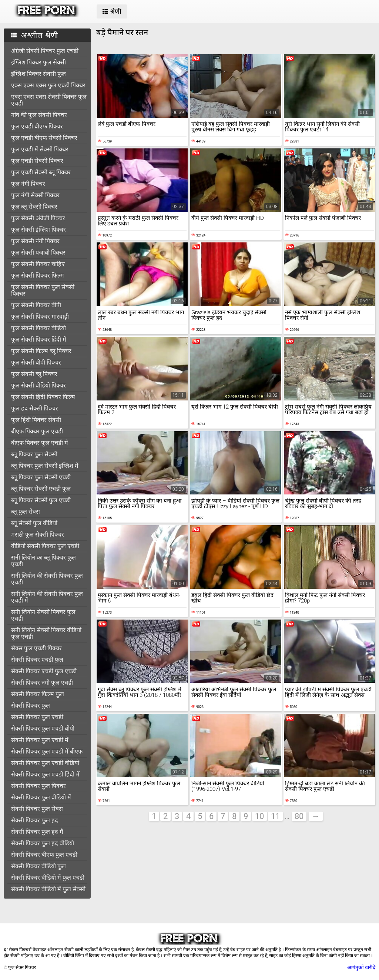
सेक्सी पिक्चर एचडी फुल (37, 660)
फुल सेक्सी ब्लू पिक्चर (34, 374)
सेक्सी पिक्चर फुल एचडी (37, 717)
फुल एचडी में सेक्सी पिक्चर (40, 149)
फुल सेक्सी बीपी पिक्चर (36, 363)
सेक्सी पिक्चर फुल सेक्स (37, 809)
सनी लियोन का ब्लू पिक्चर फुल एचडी (43, 561)
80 (299, 816)
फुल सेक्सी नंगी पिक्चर (35, 241)
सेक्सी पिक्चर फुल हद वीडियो (43, 843)
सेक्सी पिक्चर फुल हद (35, 820)
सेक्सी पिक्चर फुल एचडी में (40, 740)
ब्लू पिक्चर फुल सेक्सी (34, 454)
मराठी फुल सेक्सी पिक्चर (38, 535)
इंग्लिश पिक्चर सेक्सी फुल (38, 74)
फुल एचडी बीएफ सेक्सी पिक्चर (44, 138)
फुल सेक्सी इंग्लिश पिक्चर (38, 230)
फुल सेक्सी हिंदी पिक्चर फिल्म (43, 397)
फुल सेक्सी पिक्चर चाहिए (38, 264)
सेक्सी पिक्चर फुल (31, 706)
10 (259, 816)
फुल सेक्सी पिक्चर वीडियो (38, 328)
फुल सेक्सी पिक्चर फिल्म (38, 276)
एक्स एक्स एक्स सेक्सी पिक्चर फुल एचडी (49, 100)
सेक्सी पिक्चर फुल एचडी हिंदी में (45, 774)
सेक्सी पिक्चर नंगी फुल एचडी (42, 683)
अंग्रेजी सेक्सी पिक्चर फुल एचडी (45, 51)
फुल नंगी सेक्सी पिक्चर (35, 195)
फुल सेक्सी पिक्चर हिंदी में (39, 340)
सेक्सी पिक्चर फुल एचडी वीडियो (45, 763)
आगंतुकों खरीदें (361, 967)
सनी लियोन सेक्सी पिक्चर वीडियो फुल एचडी (46, 633)
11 (275, 816)
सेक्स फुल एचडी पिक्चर (36, 648)
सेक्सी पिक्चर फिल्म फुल (38, 694)
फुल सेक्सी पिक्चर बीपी (36, 305)
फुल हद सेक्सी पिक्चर (35, 408)
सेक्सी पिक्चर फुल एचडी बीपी (43, 729)
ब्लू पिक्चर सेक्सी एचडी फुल (41, 489)
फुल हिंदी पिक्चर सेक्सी (36, 420)
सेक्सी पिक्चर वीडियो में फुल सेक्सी (48, 889)
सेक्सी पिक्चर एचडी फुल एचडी (44, 671)
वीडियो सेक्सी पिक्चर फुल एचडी (45, 546)
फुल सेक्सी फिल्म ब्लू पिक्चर (41, 351)
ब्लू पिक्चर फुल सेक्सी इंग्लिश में (45, 466)
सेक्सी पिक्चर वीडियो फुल (38, 866)
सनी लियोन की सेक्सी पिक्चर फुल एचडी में (47, 597)
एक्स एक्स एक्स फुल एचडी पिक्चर (48, 85)
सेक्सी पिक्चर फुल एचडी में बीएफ (47, 751)
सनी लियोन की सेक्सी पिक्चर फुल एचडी (47, 579)
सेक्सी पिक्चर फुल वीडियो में (41, 797)
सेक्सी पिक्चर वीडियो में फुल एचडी (48, 878)
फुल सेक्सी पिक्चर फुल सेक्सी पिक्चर (43, 290)
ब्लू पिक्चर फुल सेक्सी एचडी (41, 477)
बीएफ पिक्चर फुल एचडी (37, 431)
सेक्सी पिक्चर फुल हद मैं (37, 832)
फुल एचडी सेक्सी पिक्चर (37, 161)
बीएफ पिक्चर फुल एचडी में (40, 443)
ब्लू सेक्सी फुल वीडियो (34, 523)
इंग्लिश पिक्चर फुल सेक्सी (38, 62)
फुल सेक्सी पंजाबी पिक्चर (38, 253)
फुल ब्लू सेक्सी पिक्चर (34, 207)
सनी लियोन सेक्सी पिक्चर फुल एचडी (43, 615)
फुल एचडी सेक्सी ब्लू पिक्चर (41, 172)
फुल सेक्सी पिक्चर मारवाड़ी (40, 317)
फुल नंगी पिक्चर (28, 184)
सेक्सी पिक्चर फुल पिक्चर (38, 786)
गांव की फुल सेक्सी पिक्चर (39, 115)
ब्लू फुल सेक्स (26, 512)
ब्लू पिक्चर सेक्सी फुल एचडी (41, 500)
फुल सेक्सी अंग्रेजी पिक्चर (38, 218)
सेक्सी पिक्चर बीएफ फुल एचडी (44, 855)
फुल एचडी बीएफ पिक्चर (37, 126)
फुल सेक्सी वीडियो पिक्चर (38, 385)
